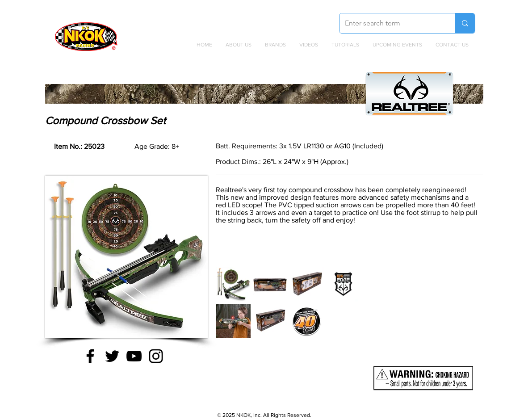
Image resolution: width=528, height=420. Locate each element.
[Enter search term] (390, 23)
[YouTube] (134, 356)
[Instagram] (156, 356)
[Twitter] (112, 356)
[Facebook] (90, 356)
